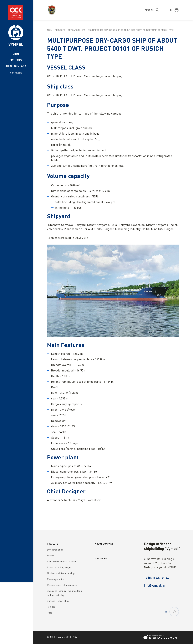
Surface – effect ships (58, 601)
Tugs (50, 613)
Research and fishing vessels (62, 585)
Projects (16, 60)
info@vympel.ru (154, 585)
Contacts (16, 73)
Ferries (51, 556)
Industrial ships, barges (59, 567)
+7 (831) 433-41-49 (157, 578)
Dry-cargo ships (55, 550)
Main (16, 54)
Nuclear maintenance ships (61, 573)
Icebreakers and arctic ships (62, 561)
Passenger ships (56, 579)
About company (16, 66)
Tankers (51, 607)
